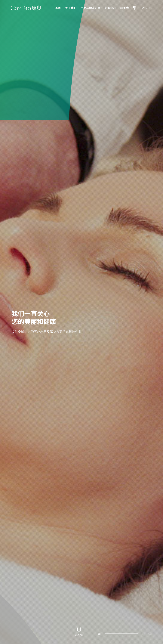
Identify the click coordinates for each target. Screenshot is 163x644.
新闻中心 (110, 8)
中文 (141, 8)
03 (149, 634)
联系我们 (126, 8)
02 (142, 634)
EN (151, 8)
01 (99, 634)
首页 (58, 8)
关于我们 (71, 8)
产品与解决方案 (91, 8)
